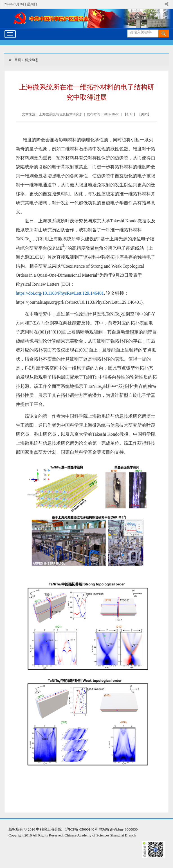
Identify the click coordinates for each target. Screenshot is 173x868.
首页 (18, 60)
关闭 (144, 114)
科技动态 (32, 60)
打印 (130, 114)
